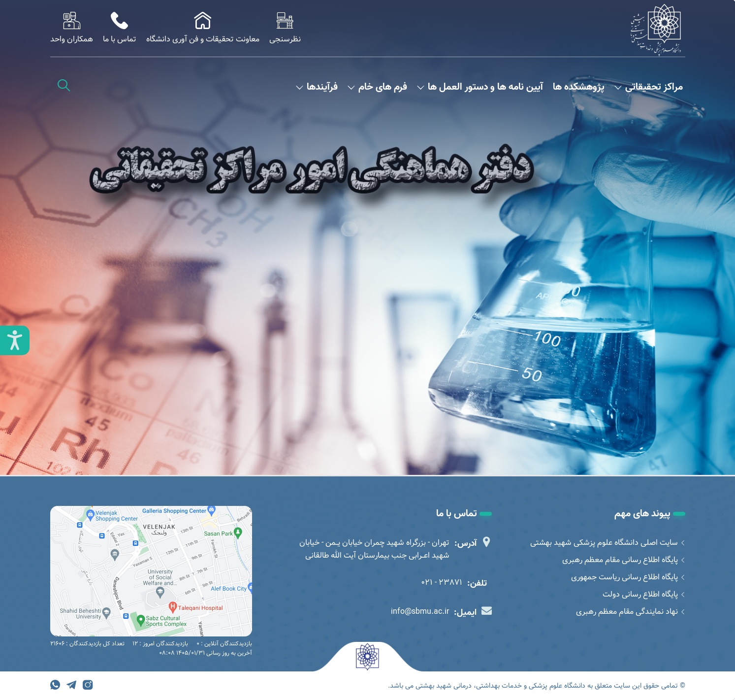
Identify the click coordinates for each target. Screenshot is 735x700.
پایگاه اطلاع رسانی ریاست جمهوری (628, 577)
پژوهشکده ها (579, 87)
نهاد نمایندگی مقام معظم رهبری (631, 612)
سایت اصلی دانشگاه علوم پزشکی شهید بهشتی (608, 543)
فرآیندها (317, 87)
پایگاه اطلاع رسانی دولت (644, 594)
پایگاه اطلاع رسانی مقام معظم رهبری (624, 560)
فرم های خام (377, 87)
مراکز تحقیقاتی (649, 87)
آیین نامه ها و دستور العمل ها (480, 87)
